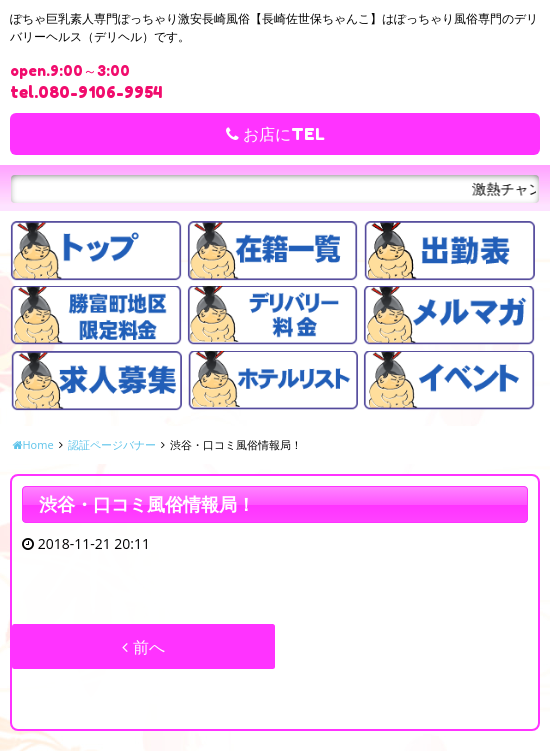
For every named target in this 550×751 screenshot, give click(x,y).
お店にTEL (275, 134)
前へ (143, 647)
